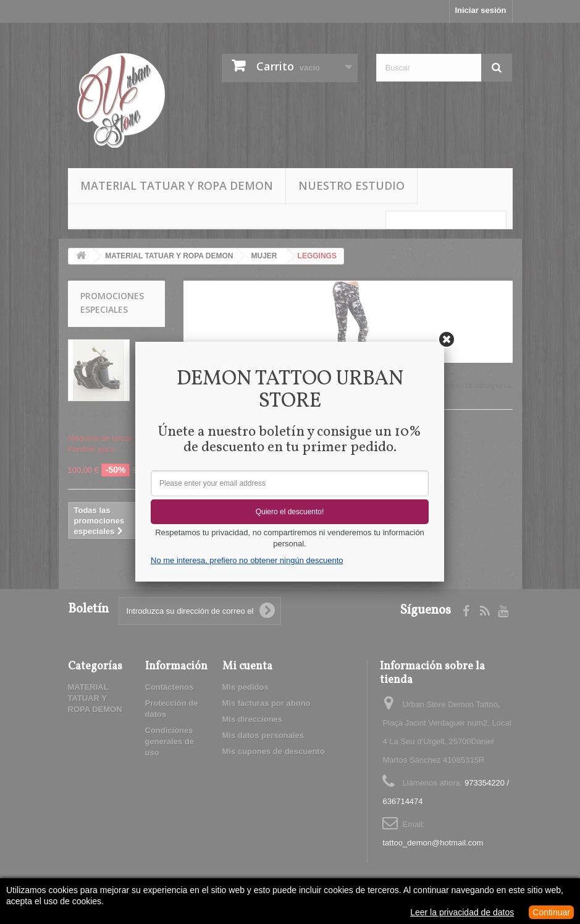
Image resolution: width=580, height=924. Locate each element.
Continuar (551, 912)
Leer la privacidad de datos (462, 912)
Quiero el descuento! (290, 512)
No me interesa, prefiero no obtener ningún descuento (247, 560)
